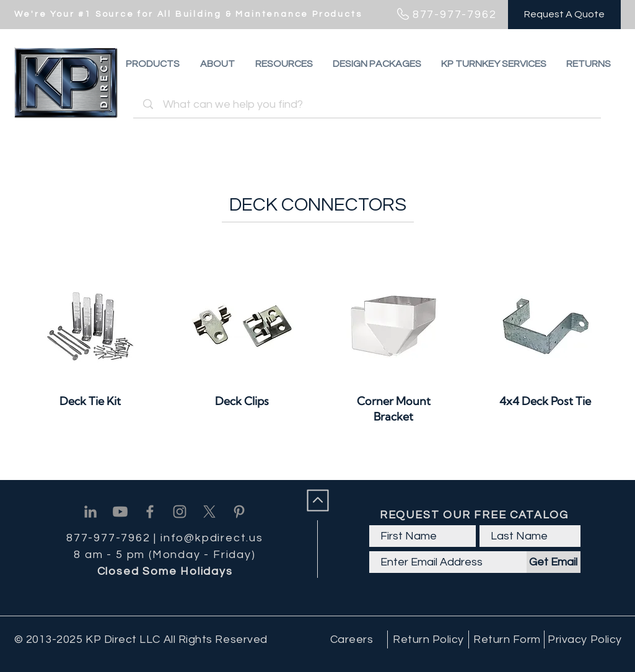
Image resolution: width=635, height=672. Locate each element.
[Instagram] (180, 512)
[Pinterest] (239, 512)
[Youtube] (120, 512)
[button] (589, 64)
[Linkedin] (90, 512)
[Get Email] (554, 562)
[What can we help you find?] (369, 104)
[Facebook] (150, 512)
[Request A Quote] (564, 15)
